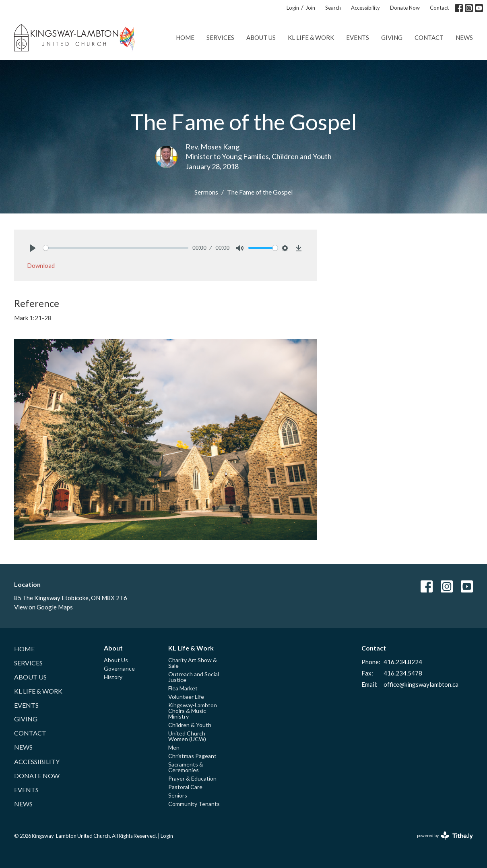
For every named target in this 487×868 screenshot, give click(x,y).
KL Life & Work (311, 37)
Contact (439, 8)
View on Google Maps (43, 607)
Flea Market (183, 688)
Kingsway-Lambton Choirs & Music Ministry (193, 711)
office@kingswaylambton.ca (421, 684)
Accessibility (365, 8)
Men (174, 747)
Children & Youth (190, 725)
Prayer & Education (192, 778)
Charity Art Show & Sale (193, 663)
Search (333, 8)
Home (185, 37)
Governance (119, 668)
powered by (445, 836)
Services (220, 37)
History (113, 677)
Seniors (178, 795)
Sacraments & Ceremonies (186, 767)
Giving (392, 37)
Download (41, 265)
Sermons (206, 192)
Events (358, 37)
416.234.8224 (403, 662)
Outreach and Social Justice (194, 677)
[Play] (33, 248)
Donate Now (405, 8)
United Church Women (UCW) (187, 736)
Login (293, 8)
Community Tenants (194, 804)
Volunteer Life (186, 697)
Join (310, 8)
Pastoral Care (185, 787)
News (464, 37)
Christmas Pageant (192, 756)
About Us (261, 37)
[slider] (116, 248)
